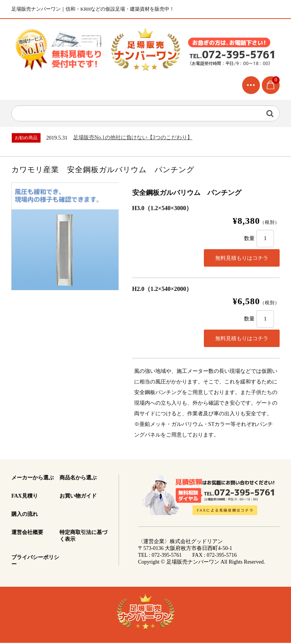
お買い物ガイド (78, 497)
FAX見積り (25, 497)
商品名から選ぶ (78, 479)
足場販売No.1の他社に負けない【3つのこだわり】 (133, 139)
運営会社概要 (27, 533)
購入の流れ (25, 515)
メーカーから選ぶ (33, 479)
